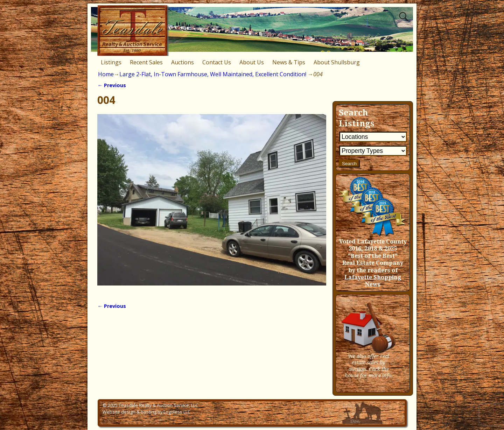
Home (106, 74)
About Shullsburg (337, 62)
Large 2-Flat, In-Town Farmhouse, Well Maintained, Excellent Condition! (213, 74)
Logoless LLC (177, 412)
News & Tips (289, 62)
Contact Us (217, 62)
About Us (252, 62)
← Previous (111, 85)
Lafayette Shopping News (373, 281)
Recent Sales (146, 62)
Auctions (183, 62)
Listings (111, 62)
